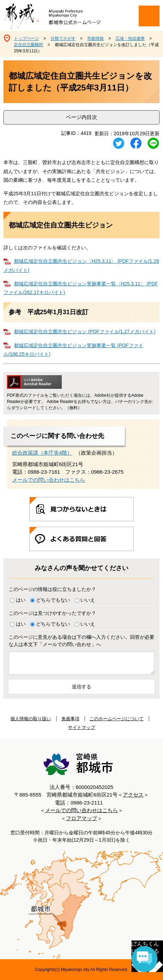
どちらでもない (53, 600)
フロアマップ (81, 818)
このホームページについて (117, 719)
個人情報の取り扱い (31, 719)
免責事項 (70, 719)
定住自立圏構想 (28, 45)
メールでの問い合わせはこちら (49, 480)
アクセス (133, 795)
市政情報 (95, 38)
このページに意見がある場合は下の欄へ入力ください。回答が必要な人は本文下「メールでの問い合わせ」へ (81, 641)
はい (21, 600)
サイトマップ (81, 727)
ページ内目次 (81, 117)
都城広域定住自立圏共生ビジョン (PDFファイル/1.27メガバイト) (85, 332)
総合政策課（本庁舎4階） (42, 453)
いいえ (88, 600)
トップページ (26, 38)
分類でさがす (63, 38)
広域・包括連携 (130, 38)
